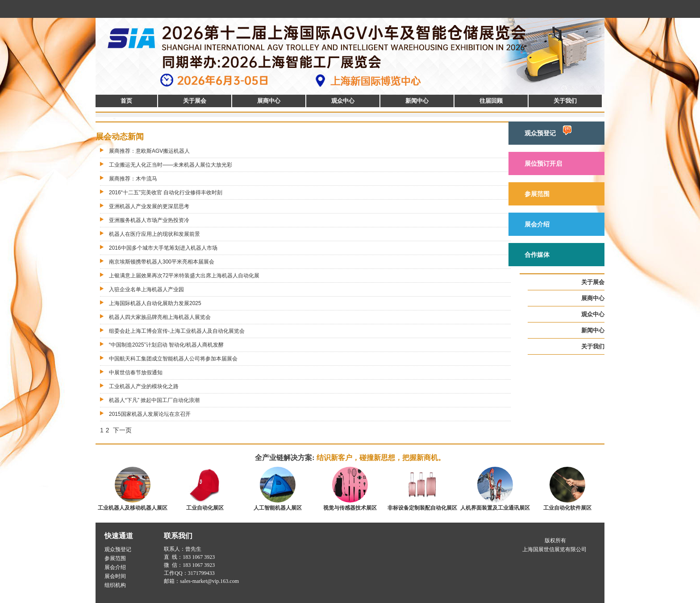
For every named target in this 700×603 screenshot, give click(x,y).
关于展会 (195, 101)
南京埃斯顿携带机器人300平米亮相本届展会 (162, 262)
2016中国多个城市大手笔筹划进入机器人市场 (163, 248)
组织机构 (115, 585)
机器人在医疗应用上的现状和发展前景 (154, 234)
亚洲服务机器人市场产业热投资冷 (149, 220)
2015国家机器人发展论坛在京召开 (150, 414)
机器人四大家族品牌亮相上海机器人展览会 (160, 317)
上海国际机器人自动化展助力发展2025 (155, 303)
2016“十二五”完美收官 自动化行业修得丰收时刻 (166, 193)
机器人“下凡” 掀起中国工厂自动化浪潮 (154, 400)
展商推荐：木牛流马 (133, 179)
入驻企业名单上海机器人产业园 (146, 289)
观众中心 (343, 101)
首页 (126, 101)
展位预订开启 (543, 163)
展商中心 (269, 101)
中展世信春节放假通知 (136, 373)
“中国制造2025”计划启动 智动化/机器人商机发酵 (166, 345)
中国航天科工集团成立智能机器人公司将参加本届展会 (173, 359)
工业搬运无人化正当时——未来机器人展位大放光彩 (171, 165)
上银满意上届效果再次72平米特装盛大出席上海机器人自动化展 (184, 276)
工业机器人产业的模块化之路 (144, 386)
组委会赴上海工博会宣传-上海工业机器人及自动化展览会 (177, 331)
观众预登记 (548, 131)
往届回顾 (491, 101)
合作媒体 (537, 255)
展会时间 (115, 576)
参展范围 (537, 194)
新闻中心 (417, 101)
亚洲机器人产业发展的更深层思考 (149, 206)
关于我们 (565, 101)
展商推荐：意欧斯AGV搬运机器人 (149, 151)
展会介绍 (537, 224)
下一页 (122, 430)
